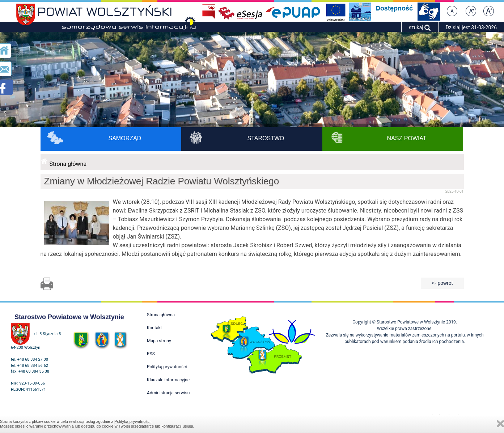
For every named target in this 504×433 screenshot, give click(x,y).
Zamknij (500, 424)
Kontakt (154, 328)
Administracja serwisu (168, 393)
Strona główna (68, 164)
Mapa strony (159, 341)
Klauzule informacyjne (168, 380)
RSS (151, 354)
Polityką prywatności (132, 421)
